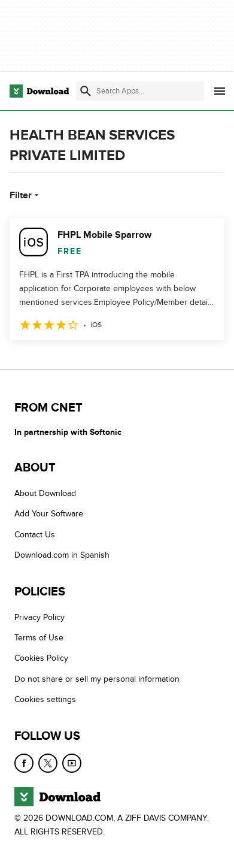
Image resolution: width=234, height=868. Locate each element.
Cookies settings (45, 699)
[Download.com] (39, 91)
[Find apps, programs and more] (140, 91)
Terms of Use (39, 638)
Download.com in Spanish (62, 555)
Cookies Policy (41, 658)
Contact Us (35, 535)
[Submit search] (86, 91)
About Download (45, 493)
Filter (25, 195)
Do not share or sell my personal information (97, 679)
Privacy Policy (39, 617)
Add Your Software (49, 514)
